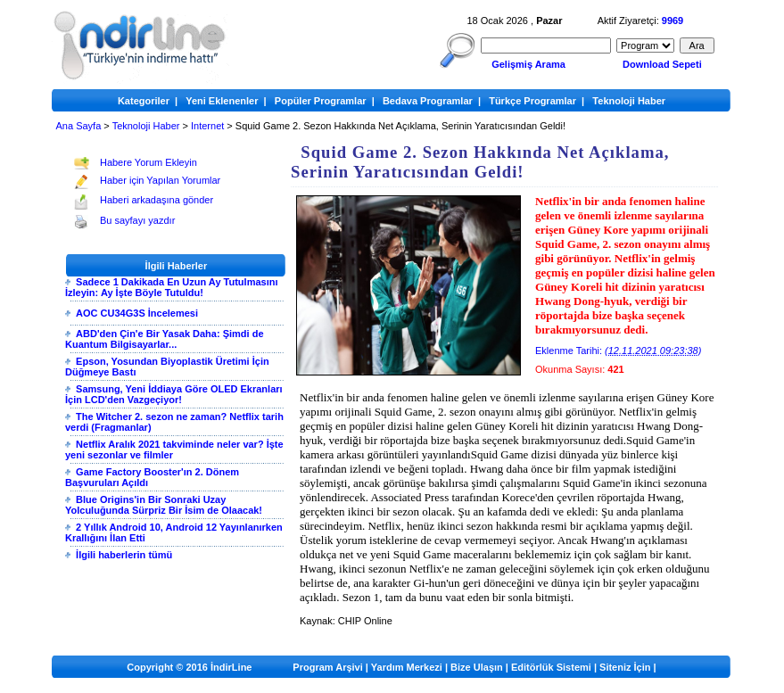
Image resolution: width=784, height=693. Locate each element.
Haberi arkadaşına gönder (157, 200)
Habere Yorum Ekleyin (149, 162)
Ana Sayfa (79, 126)
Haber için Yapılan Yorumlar (160, 180)
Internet (207, 126)
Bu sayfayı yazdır (137, 220)
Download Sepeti (662, 64)
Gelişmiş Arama (528, 64)
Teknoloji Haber (146, 126)
